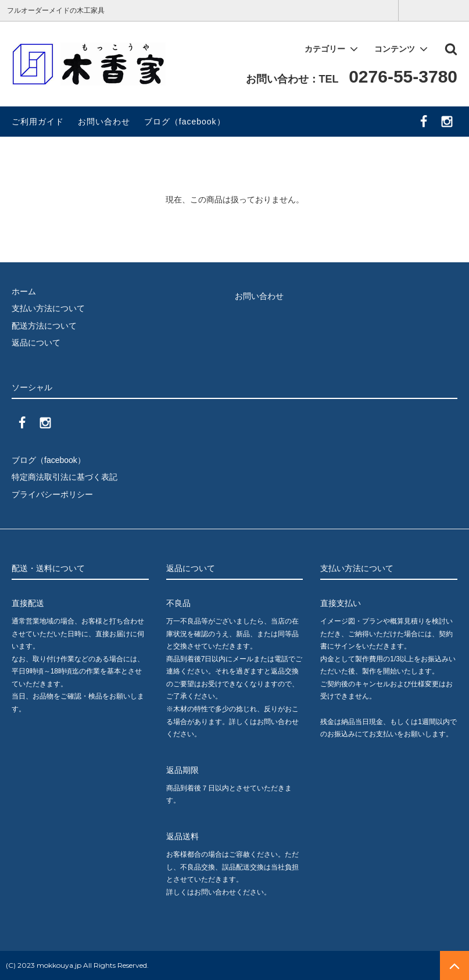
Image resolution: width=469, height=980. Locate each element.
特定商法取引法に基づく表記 (65, 477)
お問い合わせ (104, 122)
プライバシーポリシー (52, 494)
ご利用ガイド (38, 122)
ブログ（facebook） (185, 122)
